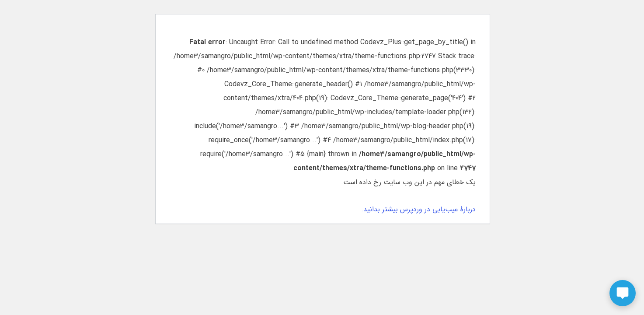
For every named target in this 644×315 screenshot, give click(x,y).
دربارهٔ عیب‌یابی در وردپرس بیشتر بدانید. (418, 209)
